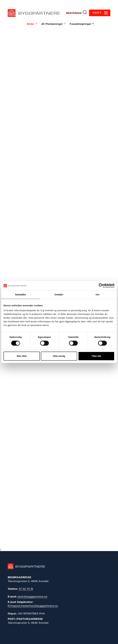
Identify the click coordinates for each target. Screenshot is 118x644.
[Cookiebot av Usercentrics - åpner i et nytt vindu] (101, 286)
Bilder (31, 24)
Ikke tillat (22, 356)
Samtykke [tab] (21, 294)
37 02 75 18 (26, 589)
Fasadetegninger (81, 24)
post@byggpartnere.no (32, 597)
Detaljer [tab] (59, 294)
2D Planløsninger (53, 24)
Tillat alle (96, 356)
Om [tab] (97, 294)
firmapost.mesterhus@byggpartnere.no (33, 606)
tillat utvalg (59, 356)
